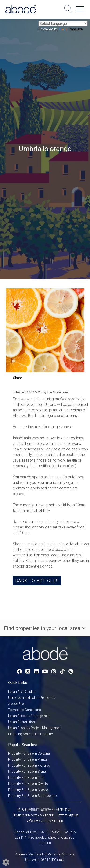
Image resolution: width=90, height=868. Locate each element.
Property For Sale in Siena (27, 772)
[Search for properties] (68, 9)
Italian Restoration (22, 722)
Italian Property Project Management (35, 728)
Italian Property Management (29, 716)
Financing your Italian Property (31, 734)
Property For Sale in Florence (29, 766)
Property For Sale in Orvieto (28, 784)
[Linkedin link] (36, 672)
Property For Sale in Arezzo (28, 790)
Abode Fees (17, 704)
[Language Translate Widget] (63, 24)
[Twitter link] (28, 672)
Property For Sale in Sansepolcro (32, 796)
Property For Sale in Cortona (29, 753)
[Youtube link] (45, 672)
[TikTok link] (62, 672)
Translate (71, 29)
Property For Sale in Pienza (28, 759)
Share (18, 378)
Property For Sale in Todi (26, 778)
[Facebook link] (19, 672)
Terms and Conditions (25, 710)
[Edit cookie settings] (6, 862)
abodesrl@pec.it (47, 838)
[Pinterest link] (71, 672)
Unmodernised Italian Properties (32, 698)
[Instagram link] (54, 672)
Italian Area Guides (22, 692)
